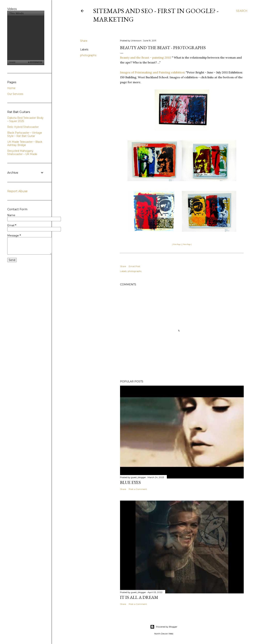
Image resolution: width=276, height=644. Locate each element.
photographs (88, 55)
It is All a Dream (139, 597)
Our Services (15, 94)
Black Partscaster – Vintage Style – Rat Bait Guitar (25, 134)
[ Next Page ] (187, 244)
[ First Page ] (177, 244)
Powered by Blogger (164, 627)
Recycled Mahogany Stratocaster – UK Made (22, 152)
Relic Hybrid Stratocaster (23, 127)
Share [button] (84, 41)
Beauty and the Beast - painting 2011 (145, 57)
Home (11, 88)
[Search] (242, 11)
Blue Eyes (130, 482)
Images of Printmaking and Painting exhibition (152, 72)
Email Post (134, 266)
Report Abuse (17, 191)
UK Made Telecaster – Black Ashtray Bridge (25, 143)
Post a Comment (138, 489)
